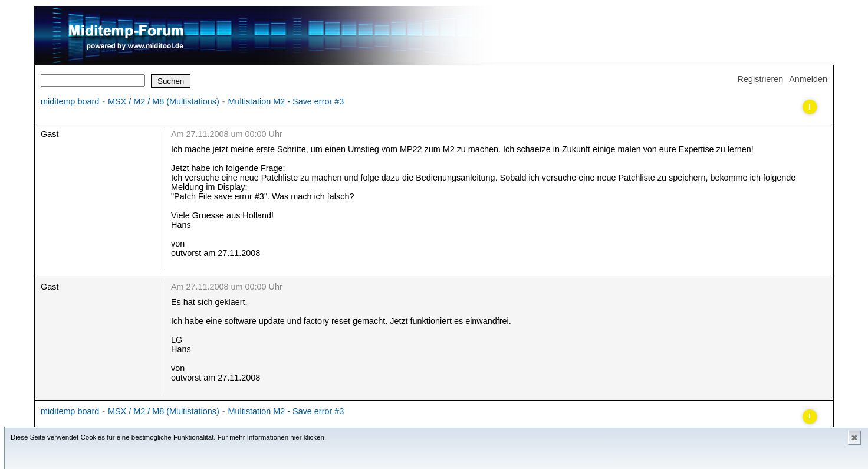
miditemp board (70, 101)
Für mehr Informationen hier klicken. (272, 437)
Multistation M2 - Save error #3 (286, 101)
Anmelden (808, 79)
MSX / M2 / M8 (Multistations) (164, 101)
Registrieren (761, 79)
